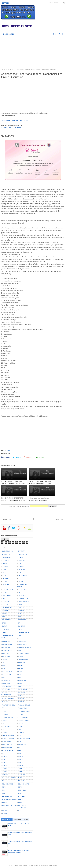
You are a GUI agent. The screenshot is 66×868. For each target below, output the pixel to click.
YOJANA (5, 813)
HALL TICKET (6, 629)
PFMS (4, 711)
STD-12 (4, 772)
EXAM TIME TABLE (8, 608)
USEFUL (21, 799)
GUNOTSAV (22, 626)
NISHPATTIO (22, 681)
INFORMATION (23, 641)
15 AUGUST (22, 551)
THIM (4, 790)
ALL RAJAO (5, 560)
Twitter (17, 457)
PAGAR (20, 696)
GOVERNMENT (7, 620)
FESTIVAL (5, 611)
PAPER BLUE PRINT (8, 699)
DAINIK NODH (6, 596)
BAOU (4, 569)
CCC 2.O (5, 581)
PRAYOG (5, 720)
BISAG (4, 572)
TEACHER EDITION (24, 784)
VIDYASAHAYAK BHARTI (9, 805)
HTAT (20, 635)
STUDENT (5, 775)
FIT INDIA (21, 611)
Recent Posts (7, 819)
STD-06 (4, 763)
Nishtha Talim (6, 684)
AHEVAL (21, 557)
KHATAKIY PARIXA (24, 653)
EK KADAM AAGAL (24, 602)
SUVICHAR (21, 775)
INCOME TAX (6, 641)
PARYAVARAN (22, 708)
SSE (3, 754)
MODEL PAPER (7, 675)
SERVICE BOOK (7, 745)
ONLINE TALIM (23, 693)
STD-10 (4, 769)
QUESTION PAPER (8, 726)
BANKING (21, 566)
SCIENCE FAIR (7, 741)
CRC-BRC (5, 593)
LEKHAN (5, 659)
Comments (17, 819)
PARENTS (21, 699)
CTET (20, 593)
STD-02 (4, 757)
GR (19, 623)
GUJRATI (5, 626)
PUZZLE (21, 723)
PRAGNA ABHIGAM (24, 711)
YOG (20, 810)
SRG (20, 751)
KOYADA (21, 656)
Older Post (59, 519)
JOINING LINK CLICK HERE (11, 128)
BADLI (20, 563)
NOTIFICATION (7, 687)
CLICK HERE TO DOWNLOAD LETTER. (15, 120)
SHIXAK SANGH (7, 748)
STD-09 (20, 766)
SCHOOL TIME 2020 (8, 738)
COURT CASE (22, 590)
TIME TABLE (22, 790)
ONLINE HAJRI (23, 690)
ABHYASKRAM (23, 554)
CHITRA (21, 581)
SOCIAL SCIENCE (7, 751)
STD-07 (20, 763)
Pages (6, 3)
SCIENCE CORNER (24, 738)
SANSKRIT (21, 732)
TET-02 (20, 787)
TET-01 (4, 787)
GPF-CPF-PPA (22, 620)
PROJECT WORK (23, 720)
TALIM (20, 778)
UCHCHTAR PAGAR (8, 796)
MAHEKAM (21, 663)
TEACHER (21, 781)
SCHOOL (21, 735)
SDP (19, 741)
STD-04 (4, 760)
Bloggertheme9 (52, 865)
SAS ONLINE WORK (8, 735)
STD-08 (4, 766)
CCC (20, 578)
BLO (19, 572)
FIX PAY (4, 614)
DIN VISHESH (22, 596)
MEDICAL (21, 669)
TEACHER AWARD (8, 784)
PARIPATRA (22, 702)
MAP (3, 666)
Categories (8, 34)
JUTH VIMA (5, 653)
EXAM (20, 605)
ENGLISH (5, 605)
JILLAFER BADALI (7, 650)
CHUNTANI (5, 584)
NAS (3, 678)
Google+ (28, 457)
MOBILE (21, 672)
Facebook (5, 457)
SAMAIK (4, 732)
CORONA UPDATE (8, 590)
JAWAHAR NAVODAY (24, 647)
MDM (4, 669)
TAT (3, 781)
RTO (19, 729)
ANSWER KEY (22, 560)
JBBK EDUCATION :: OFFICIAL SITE (30, 865)
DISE (4, 599)
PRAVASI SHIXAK (7, 717)
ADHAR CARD (6, 557)
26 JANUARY (6, 554)
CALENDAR (6, 578)
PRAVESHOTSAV (23, 717)
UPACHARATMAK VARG (9, 799)
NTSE (20, 687)
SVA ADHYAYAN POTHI (9, 778)
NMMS (20, 684)
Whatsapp (40, 457)
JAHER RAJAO (23, 644)
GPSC (4, 623)
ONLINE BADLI (7, 690)
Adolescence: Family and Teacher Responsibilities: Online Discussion (35, 69)
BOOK (4, 575)
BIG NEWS (21, 569)
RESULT (21, 726)
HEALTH (21, 629)
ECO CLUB (5, 602)
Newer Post (7, 519)
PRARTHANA (6, 714)
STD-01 (20, 754)
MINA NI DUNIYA (7, 672)
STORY (20, 772)
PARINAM (5, 702)
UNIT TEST (21, 796)
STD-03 (20, 757)
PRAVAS (21, 714)
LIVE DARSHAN (23, 659)
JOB (19, 650)
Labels (25, 819)
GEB (19, 617)
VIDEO (20, 802)
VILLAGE (5, 810)
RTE (3, 729)
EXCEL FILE (22, 608)
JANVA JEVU (6, 647)
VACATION (5, 802)
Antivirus (5, 563)
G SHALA (21, 614)
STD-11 (20, 769)
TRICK (20, 793)
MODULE (21, 675)
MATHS (20, 666)
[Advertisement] (33, 53)
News (9, 450)
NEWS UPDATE (7, 681)
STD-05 (20, 760)
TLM (3, 793)
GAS (3, 617)
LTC (3, 663)
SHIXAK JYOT (22, 745)
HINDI (4, 632)
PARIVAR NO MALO (24, 705)
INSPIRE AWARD (7, 644)
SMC (20, 748)
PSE (3, 723)
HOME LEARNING (24, 632)
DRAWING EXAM (23, 599)
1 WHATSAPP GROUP (9, 551)
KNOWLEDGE (6, 656)
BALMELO (5, 566)
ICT (19, 638)
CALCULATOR (22, 575)
